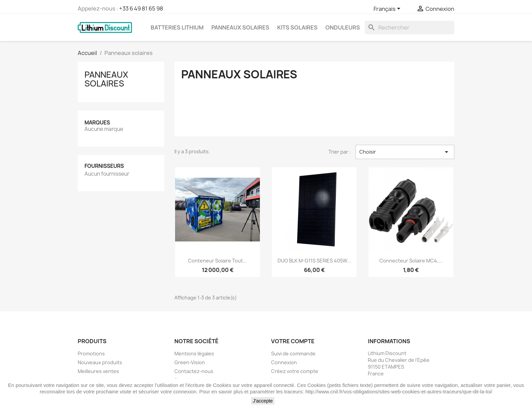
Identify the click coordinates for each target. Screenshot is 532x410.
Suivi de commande (293, 354)
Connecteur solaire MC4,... (411, 261)
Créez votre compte (295, 371)
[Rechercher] (410, 27)
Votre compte (293, 341)
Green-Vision (190, 362)
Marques (97, 123)
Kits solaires (297, 27)
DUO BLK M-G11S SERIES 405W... (314, 261)
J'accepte (263, 401)
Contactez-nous (194, 371)
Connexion (284, 362)
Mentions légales (194, 354)
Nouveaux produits (100, 362)
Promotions (91, 354)
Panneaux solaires (240, 27)
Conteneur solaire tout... (217, 261)
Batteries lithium (177, 27)
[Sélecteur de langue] (388, 9)
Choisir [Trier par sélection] (405, 152)
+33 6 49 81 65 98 (141, 8)
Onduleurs (343, 27)
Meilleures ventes (98, 371)
